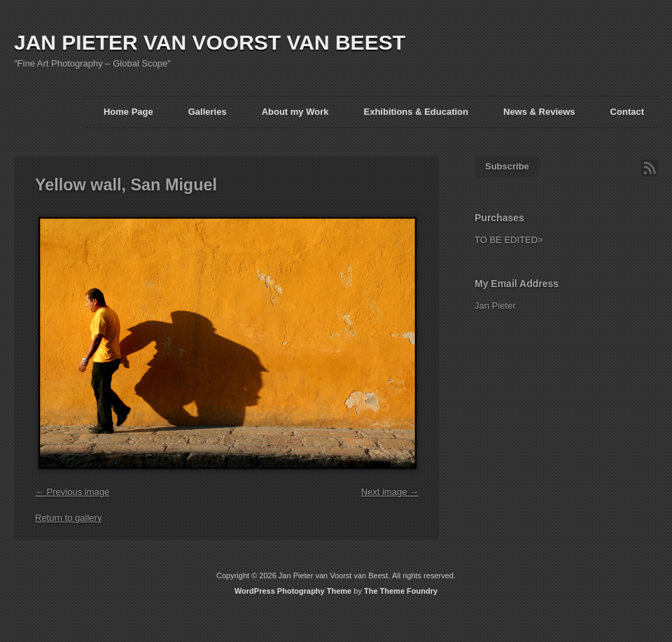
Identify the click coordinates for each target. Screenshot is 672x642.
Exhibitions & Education (416, 112)
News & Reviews (539, 112)
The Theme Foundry (401, 591)
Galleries (208, 112)
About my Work (295, 112)
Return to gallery (68, 518)
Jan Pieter (495, 306)
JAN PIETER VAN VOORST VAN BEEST (210, 42)
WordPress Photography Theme (293, 591)
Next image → (390, 492)
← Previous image (72, 492)
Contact (627, 112)
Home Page (128, 112)
